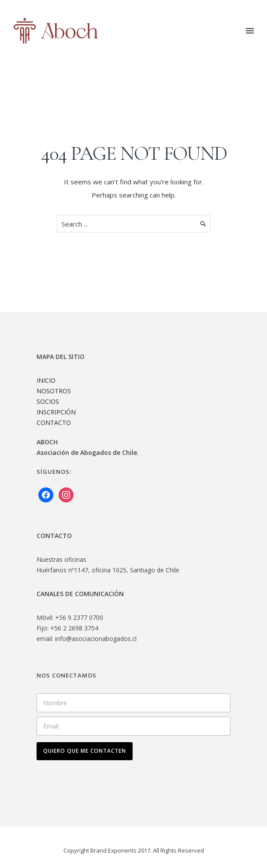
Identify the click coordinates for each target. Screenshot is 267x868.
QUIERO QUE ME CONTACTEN (85, 751)
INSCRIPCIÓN (56, 412)
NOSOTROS (54, 391)
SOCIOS (48, 401)
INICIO (46, 380)
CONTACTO (54, 423)
